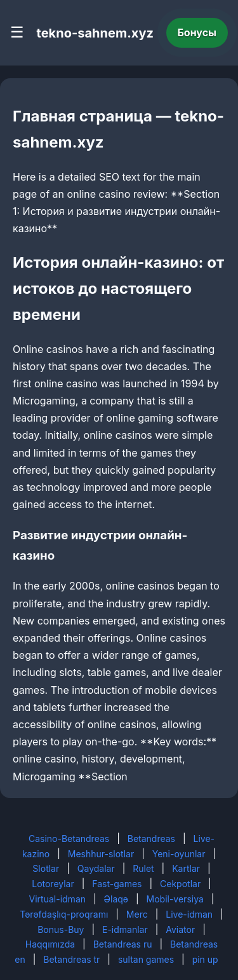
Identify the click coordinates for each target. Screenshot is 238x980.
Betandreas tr (71, 959)
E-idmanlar (125, 929)
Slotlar (46, 868)
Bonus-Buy (61, 929)
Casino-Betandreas (69, 839)
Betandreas (151, 839)
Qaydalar (96, 868)
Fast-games (117, 884)
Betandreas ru (123, 944)
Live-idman (189, 914)
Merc (137, 914)
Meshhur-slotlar (101, 854)
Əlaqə (116, 899)
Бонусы (197, 32)
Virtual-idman (57, 899)
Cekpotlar (180, 884)
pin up (205, 959)
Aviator (180, 929)
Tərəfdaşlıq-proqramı (64, 914)
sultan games (146, 959)
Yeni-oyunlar (179, 854)
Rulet (143, 868)
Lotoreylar (53, 884)
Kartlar (186, 868)
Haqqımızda (50, 944)
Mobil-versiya (175, 899)
